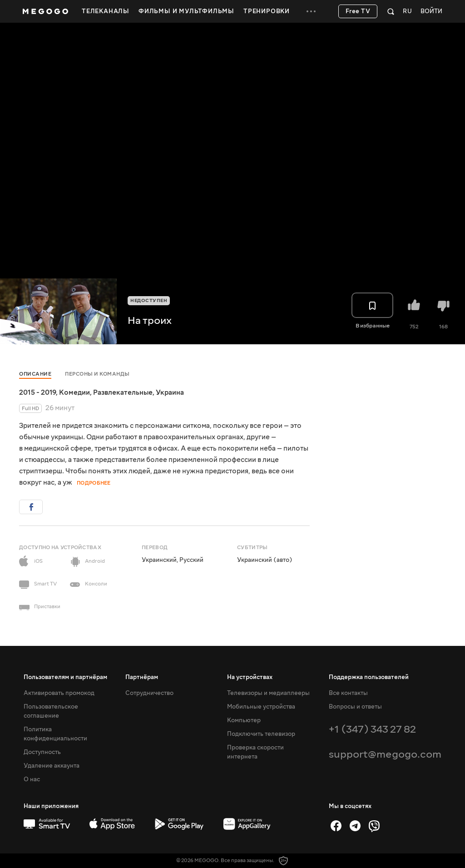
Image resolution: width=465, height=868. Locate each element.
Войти (431, 12)
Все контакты (348, 693)
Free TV (358, 11)
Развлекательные (123, 392)
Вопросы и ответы (355, 707)
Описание (35, 374)
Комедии (74, 392)
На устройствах (250, 677)
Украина (170, 392)
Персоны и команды (97, 374)
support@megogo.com (385, 754)
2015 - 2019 (37, 392)
